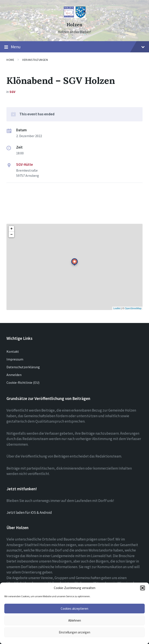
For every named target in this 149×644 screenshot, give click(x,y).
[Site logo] (75, 17)
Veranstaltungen (35, 60)
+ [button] (12, 229)
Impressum (15, 359)
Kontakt (13, 351)
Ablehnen (75, 620)
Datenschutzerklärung (23, 367)
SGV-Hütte (25, 165)
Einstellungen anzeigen (74, 632)
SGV (12, 92)
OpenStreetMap (133, 308)
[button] (143, 588)
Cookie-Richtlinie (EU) (23, 382)
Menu (74, 47)
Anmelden (14, 375)
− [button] (12, 235)
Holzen (74, 25)
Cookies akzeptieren (74, 609)
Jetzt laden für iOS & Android (29, 512)
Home (10, 60)
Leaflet (117, 308)
